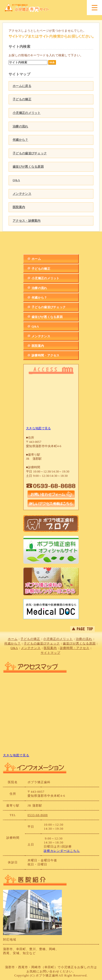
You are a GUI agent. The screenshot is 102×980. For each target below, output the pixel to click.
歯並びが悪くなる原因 (28, 167)
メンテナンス (22, 194)
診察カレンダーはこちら (62, 851)
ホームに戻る (22, 86)
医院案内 (19, 207)
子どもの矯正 (22, 99)
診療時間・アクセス (75, 648)
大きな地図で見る (38, 428)
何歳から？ (20, 140)
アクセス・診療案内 (27, 221)
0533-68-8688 (38, 815)
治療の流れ (20, 126)
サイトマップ (50, 653)
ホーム (13, 639)
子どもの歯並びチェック (30, 153)
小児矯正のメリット (27, 113)
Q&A (16, 180)
